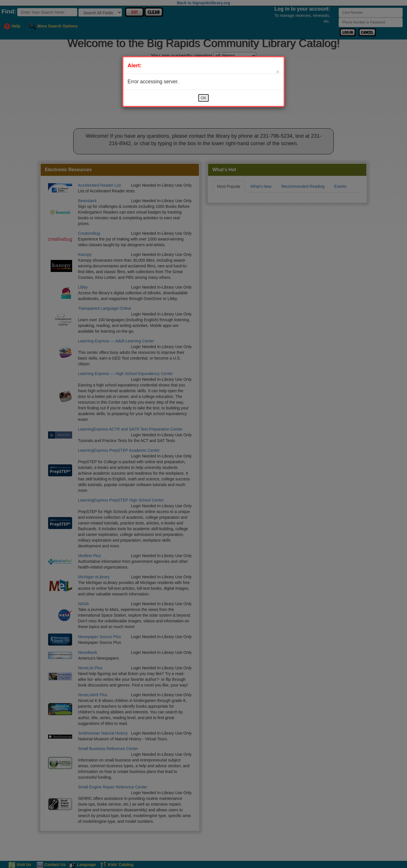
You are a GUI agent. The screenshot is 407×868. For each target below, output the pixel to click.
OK (204, 98)
